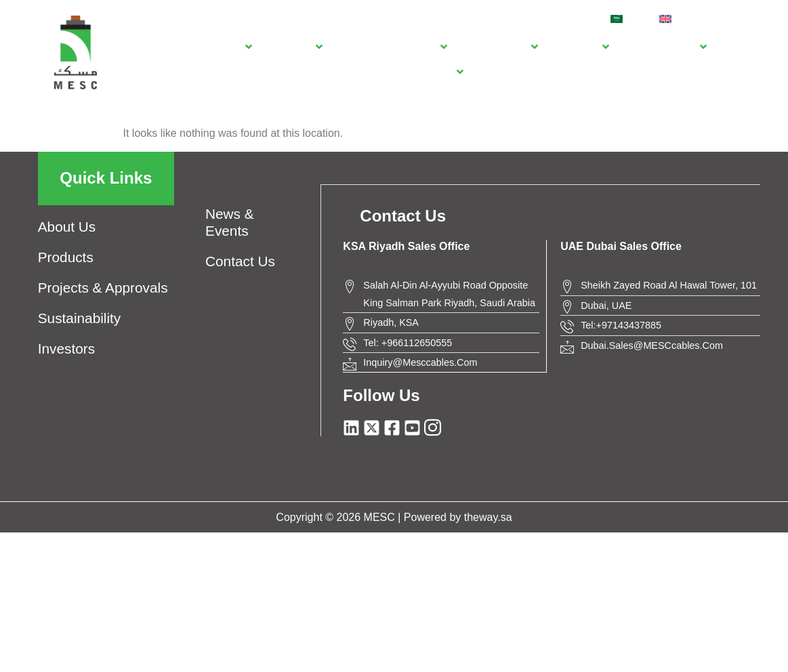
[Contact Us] (433, 71)
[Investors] (583, 46)
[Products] (297, 46)
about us (67, 227)
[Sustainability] (502, 46)
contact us (240, 261)
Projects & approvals (103, 288)
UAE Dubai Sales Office (621, 246)
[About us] (226, 46)
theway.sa (488, 516)
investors (66, 349)
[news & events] (667, 46)
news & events (230, 222)
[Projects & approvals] (394, 46)
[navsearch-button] (731, 17)
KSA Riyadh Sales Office (406, 246)
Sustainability (80, 318)
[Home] (170, 46)
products (66, 257)
